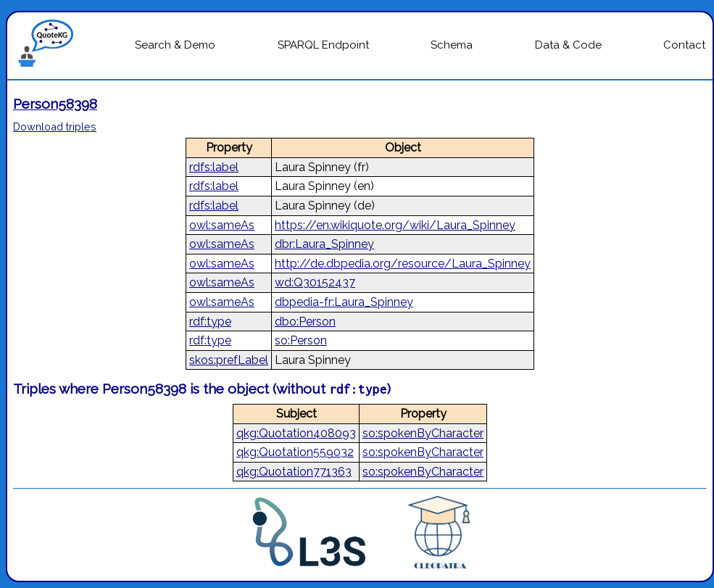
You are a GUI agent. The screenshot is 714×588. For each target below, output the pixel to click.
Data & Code (568, 45)
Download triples (55, 127)
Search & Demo (175, 45)
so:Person (301, 340)
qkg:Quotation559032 (295, 452)
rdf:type (210, 322)
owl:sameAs (222, 225)
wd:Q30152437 (315, 282)
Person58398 (55, 104)
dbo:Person (305, 322)
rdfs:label (214, 167)
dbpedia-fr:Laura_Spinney (344, 302)
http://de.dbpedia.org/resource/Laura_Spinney (403, 264)
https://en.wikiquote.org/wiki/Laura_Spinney (395, 225)
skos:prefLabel (229, 360)
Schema (452, 45)
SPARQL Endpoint (323, 45)
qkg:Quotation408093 (296, 433)
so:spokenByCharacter (423, 433)
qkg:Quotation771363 (294, 472)
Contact (684, 45)
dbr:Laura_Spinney (324, 244)
